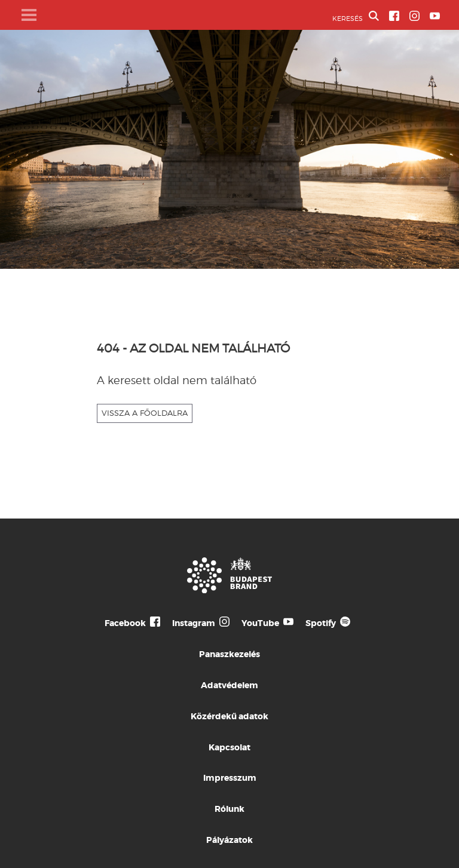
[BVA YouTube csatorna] (435, 16)
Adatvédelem (229, 685)
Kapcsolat (229, 747)
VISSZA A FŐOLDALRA (145, 413)
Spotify (321, 623)
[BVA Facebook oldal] (394, 16)
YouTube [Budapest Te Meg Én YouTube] (260, 623)
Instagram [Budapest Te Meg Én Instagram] (194, 623)
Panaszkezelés (229, 654)
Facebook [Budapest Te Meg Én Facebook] (125, 623)
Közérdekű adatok (229, 716)
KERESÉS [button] (356, 17)
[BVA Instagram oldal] (414, 16)
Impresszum (230, 778)
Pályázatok (229, 840)
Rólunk (229, 809)
